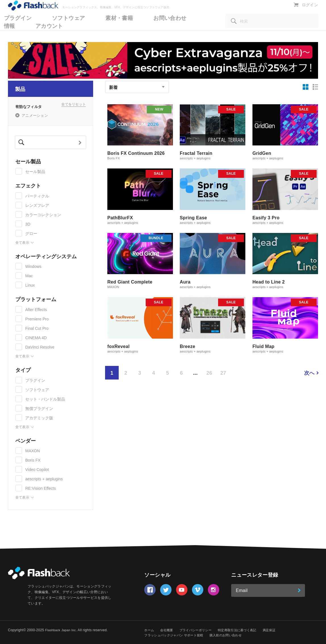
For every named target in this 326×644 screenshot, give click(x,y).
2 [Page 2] (126, 373)
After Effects (36, 310)
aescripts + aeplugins (44, 479)
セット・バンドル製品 (45, 399)
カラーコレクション (43, 215)
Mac (29, 276)
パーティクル (37, 196)
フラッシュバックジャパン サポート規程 (176, 635)
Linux (30, 285)
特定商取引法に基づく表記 (244, 630)
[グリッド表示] (306, 87)
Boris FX (33, 460)
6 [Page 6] (181, 373)
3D (28, 224)
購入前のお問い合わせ (232, 635)
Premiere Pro (37, 319)
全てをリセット (74, 106)
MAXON (33, 451)
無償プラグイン (39, 409)
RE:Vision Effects (41, 488)
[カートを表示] (297, 12)
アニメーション (35, 116)
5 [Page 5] (168, 373)
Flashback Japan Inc (62, 630)
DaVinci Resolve (40, 347)
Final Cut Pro (37, 328)
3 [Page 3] (140, 373)
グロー (31, 234)
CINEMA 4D (36, 338)
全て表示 (25, 243)
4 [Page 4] (154, 373)
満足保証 (278, 630)
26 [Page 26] (209, 373)
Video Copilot (37, 470)
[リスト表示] (315, 87)
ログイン (311, 13)
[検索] (272, 28)
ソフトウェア (37, 390)
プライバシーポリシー (199, 630)
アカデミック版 (39, 418)
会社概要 (168, 630)
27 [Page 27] (223, 373)
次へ (309, 373)
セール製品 (35, 172)
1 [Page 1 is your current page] (112, 373)
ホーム (150, 630)
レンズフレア (37, 205)
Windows (33, 266)
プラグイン (35, 380)
